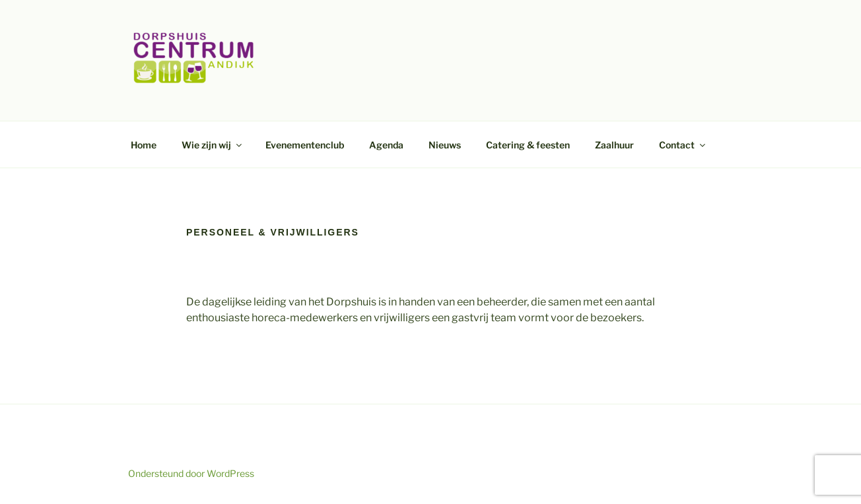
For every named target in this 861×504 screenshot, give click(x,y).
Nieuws (445, 145)
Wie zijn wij (213, 145)
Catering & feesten (528, 145)
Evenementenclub (305, 145)
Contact (683, 145)
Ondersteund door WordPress (191, 473)
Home (144, 145)
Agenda (386, 145)
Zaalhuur (614, 145)
